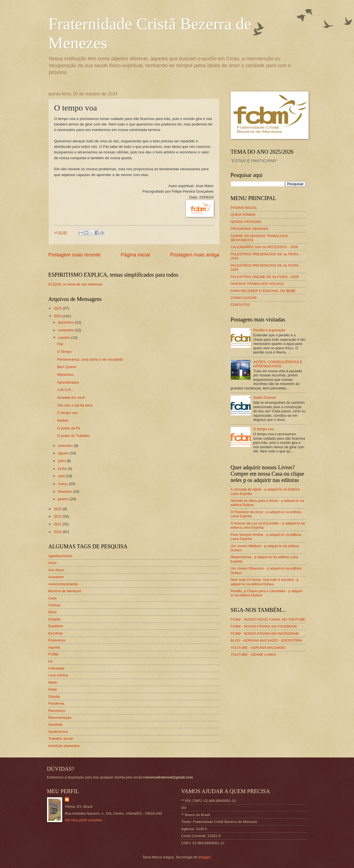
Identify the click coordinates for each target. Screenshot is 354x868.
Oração (54, 697)
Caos (53, 598)
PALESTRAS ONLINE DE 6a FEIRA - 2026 (265, 277)
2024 (58, 316)
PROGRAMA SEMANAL (250, 229)
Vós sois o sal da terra (75, 405)
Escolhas (56, 633)
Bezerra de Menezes (65, 591)
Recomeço (57, 711)
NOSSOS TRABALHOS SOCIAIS (257, 284)
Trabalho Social (61, 739)
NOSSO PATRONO (246, 222)
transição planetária (64, 746)
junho (63, 469)
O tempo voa (67, 413)
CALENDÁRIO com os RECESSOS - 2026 (264, 247)
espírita (54, 647)
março (63, 484)
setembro (66, 446)
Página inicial (135, 255)
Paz (60, 344)
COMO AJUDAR (244, 298)
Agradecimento (60, 556)
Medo (53, 682)
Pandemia (56, 703)
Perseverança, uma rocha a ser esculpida (90, 359)
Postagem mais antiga (195, 255)
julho (62, 461)
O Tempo (64, 352)
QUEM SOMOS (243, 215)
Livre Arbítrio (58, 675)
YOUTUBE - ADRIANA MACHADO (258, 648)
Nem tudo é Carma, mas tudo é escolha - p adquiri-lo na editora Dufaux (265, 582)
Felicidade (57, 668)
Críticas (54, 605)
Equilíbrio (56, 626)
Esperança (57, 640)
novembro (67, 330)
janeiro (64, 499)
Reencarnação (60, 718)
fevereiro (66, 491)
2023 (58, 509)
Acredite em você (71, 398)
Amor (53, 563)
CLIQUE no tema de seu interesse (76, 284)
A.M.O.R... (66, 390)
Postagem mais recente (75, 255)
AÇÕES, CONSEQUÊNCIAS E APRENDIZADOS (278, 364)
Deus (53, 612)
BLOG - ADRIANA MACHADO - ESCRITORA (266, 640)
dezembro (67, 322)
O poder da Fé (69, 428)
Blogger (205, 857)
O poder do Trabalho (74, 436)
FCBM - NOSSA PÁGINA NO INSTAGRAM (265, 634)
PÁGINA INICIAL (244, 208)
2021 (58, 524)
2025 (58, 308)
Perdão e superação (269, 330)
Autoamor (56, 577)
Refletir (63, 420)
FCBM (53, 654)
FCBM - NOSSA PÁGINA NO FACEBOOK (264, 626)
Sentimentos (58, 732)
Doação (54, 619)
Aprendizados (68, 382)
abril (62, 476)
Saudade (56, 724)
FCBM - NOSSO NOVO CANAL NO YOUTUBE (268, 619)
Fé (50, 661)
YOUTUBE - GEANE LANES (253, 655)
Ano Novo (56, 570)
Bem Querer (67, 367)
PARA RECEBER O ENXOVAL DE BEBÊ (263, 291)
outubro (65, 338)
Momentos (66, 375)
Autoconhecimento (63, 584)
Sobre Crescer (265, 398)
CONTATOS (240, 305)
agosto (64, 453)
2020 (58, 532)
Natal (53, 689)
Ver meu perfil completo (83, 820)
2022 (58, 516)
